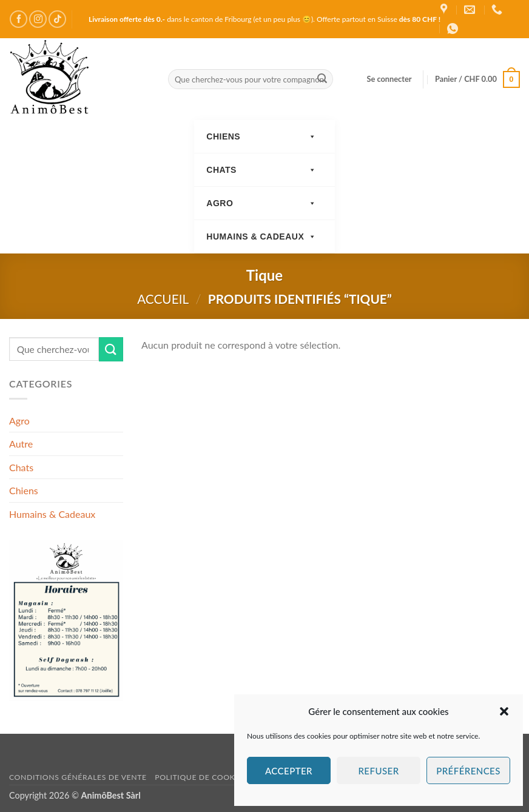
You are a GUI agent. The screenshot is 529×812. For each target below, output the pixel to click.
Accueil (163, 299)
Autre (21, 444)
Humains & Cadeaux (261, 237)
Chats (261, 170)
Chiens (261, 137)
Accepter (289, 771)
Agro (261, 203)
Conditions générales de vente (78, 777)
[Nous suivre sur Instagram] (38, 19)
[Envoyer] (322, 79)
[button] (504, 711)
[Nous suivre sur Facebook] (19, 19)
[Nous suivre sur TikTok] (57, 19)
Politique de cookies (200, 777)
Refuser (378, 771)
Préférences (468, 771)
